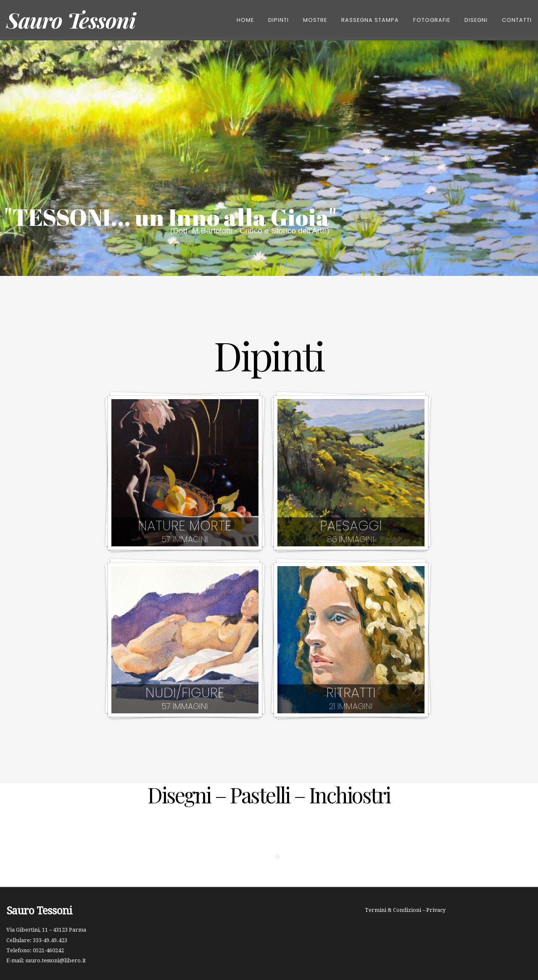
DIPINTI (278, 20)
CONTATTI (517, 20)
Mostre (315, 20)
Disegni (476, 20)
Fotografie (431, 20)
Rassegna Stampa (370, 20)
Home (245, 20)
